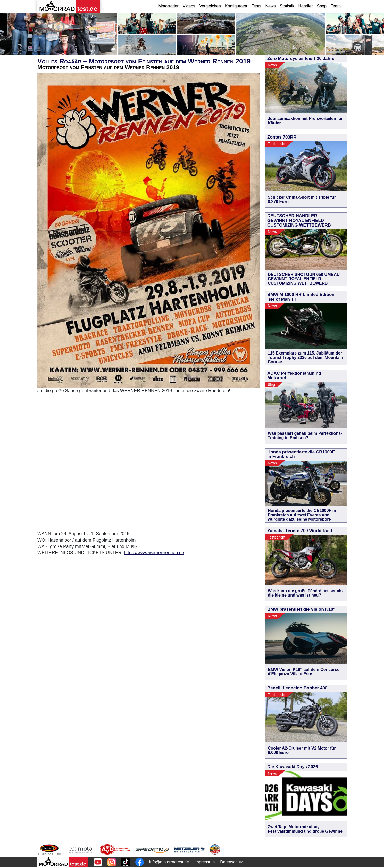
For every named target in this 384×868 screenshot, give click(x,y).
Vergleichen (210, 6)
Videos (189, 6)
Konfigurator (236, 6)
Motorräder (168, 6)
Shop (322, 6)
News (270, 6)
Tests (256, 6)
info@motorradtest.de (169, 862)
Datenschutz (232, 862)
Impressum (204, 862)
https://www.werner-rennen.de (154, 553)
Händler (305, 6)
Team (336, 6)
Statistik (287, 6)
